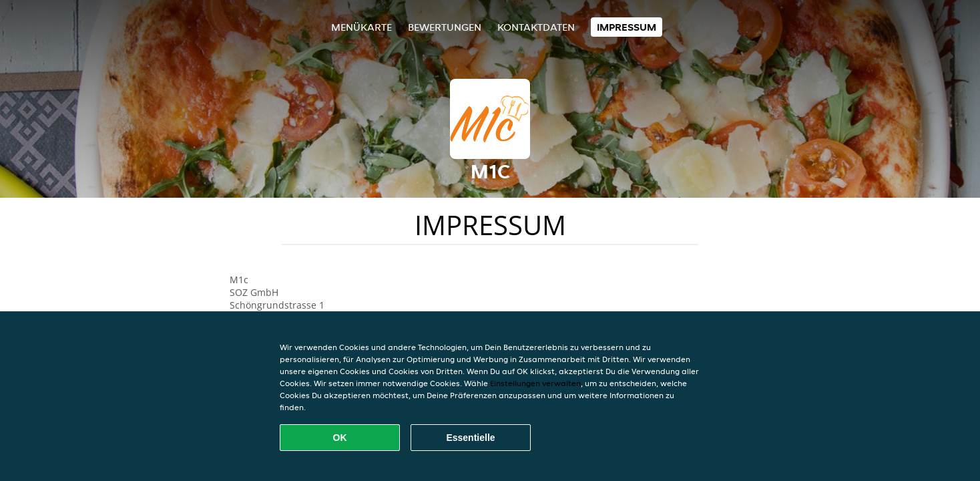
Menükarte (361, 27)
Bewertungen (445, 27)
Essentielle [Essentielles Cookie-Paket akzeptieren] (470, 438)
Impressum (627, 27)
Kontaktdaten (536, 27)
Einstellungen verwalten (535, 383)
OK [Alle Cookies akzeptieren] (340, 438)
